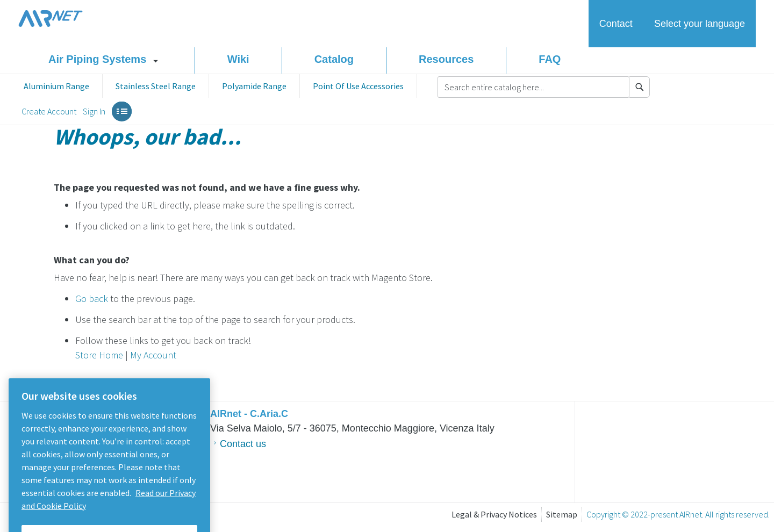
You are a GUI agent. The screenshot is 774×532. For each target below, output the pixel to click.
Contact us (243, 444)
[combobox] (533, 87)
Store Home (99, 355)
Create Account (49, 111)
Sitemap (562, 514)
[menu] (214, 86)
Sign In (94, 111)
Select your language (700, 24)
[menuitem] (56, 86)
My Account (153, 355)
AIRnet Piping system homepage (51, 18)
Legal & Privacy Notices (494, 514)
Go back (92, 299)
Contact (616, 24)
